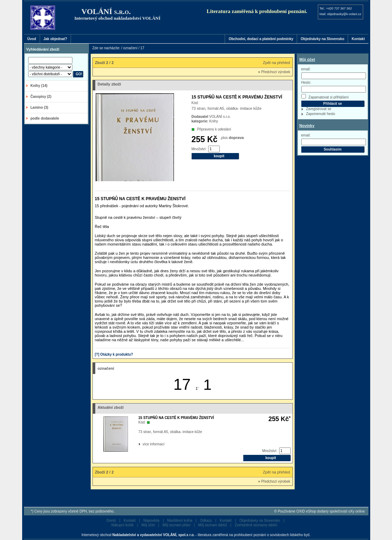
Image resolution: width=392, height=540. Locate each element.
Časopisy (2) (41, 97)
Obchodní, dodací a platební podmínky (261, 39)
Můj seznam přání (176, 525)
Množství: (199, 149)
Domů (111, 520)
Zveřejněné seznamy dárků (256, 525)
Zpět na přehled (277, 63)
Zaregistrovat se (319, 109)
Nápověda (152, 520)
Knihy (214, 121)
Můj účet (307, 59)
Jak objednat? (55, 39)
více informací (143, 444)
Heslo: (306, 82)
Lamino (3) (40, 107)
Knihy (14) (39, 86)
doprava (236, 138)
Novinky (307, 126)
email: (306, 69)
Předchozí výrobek (274, 72)
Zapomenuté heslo (321, 114)
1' (197, 388)
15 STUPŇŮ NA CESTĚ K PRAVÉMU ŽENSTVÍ (176, 418)
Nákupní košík (123, 525)
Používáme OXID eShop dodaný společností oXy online (321, 511)
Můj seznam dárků (213, 525)
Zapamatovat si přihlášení (325, 97)
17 (182, 384)
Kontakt (358, 39)
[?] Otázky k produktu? (114, 354)
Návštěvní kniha (180, 520)
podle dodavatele (45, 118)
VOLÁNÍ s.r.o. (220, 117)
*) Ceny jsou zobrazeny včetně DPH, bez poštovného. (73, 511)
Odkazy (206, 520)
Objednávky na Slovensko (322, 39)
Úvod (32, 39)
